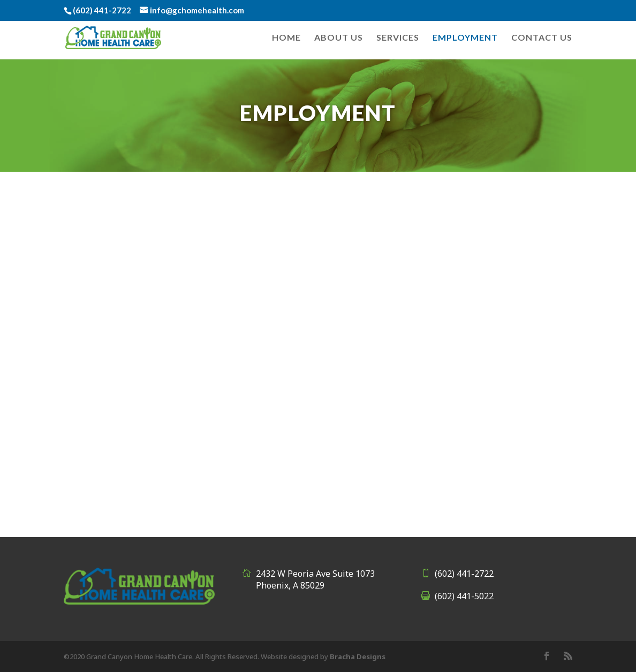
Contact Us (542, 38)
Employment (465, 38)
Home (286, 38)
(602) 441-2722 (464, 574)
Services (398, 38)
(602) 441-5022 (464, 596)
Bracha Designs (358, 656)
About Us (339, 38)
